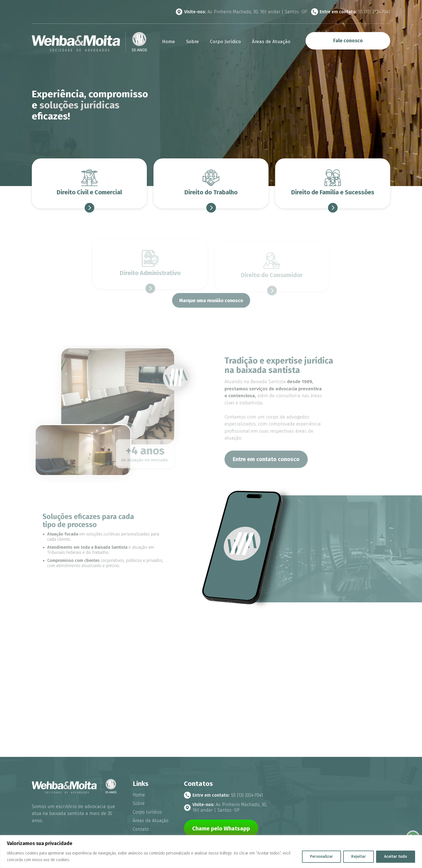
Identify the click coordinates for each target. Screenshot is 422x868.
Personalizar (321, 857)
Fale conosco (348, 41)
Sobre (192, 42)
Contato (141, 829)
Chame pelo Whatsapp (221, 828)
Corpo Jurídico (225, 42)
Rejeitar (359, 857)
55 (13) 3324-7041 (351, 12)
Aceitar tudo (396, 857)
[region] (211, 852)
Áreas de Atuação (271, 42)
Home (169, 42)
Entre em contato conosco (280, 459)
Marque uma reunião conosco (211, 300)
